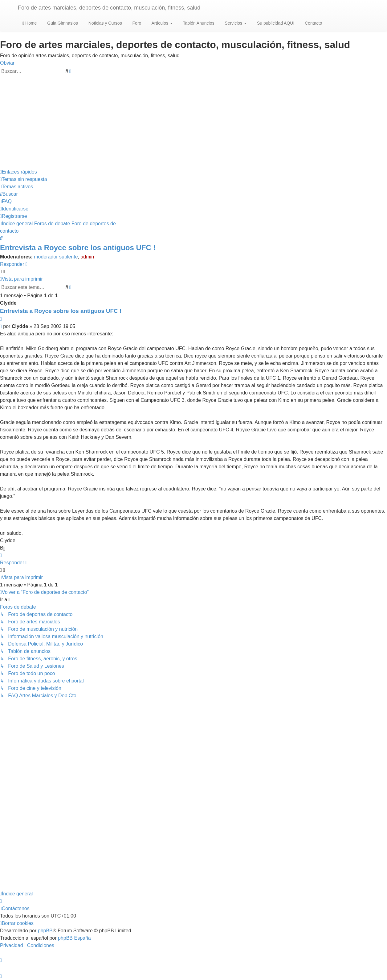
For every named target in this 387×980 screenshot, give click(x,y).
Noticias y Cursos (105, 23)
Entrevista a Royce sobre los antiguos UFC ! (78, 248)
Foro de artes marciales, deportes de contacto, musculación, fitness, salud (109, 8)
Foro (136, 23)
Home (30, 23)
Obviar (7, 63)
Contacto (313, 23)
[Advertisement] (193, 122)
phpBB (45, 931)
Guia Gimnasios (62, 23)
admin (87, 257)
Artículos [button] (161, 23)
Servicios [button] (235, 23)
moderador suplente (56, 257)
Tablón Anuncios (198, 23)
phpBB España (74, 938)
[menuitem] (24, 179)
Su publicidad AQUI (275, 23)
